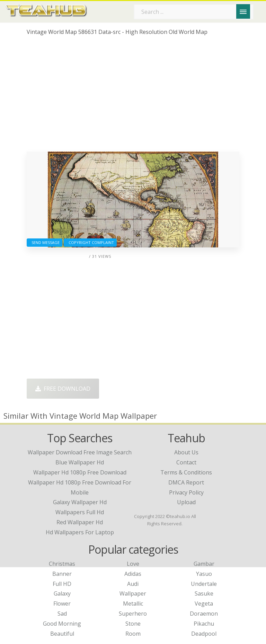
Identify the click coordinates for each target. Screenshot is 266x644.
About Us (186, 452)
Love (133, 564)
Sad (62, 614)
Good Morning (62, 624)
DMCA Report (186, 482)
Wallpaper (133, 593)
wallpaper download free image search (80, 452)
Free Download (63, 389)
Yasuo (204, 574)
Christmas (62, 564)
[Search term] (194, 12)
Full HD (62, 584)
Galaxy (62, 593)
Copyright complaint (90, 242)
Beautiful (62, 634)
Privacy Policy (186, 492)
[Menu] (243, 11)
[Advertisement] (133, 96)
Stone (133, 624)
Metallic (133, 604)
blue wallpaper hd (80, 462)
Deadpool (204, 634)
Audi (133, 584)
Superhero (133, 614)
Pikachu (204, 624)
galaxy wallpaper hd (80, 502)
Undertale (204, 584)
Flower (62, 604)
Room (133, 634)
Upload (186, 502)
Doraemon (204, 614)
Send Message (45, 242)
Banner (62, 574)
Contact (186, 462)
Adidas (133, 574)
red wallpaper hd (80, 522)
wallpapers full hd (80, 512)
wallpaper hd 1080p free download (80, 472)
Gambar (204, 564)
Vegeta (204, 604)
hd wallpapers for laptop (80, 532)
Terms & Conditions (186, 472)
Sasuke (204, 593)
